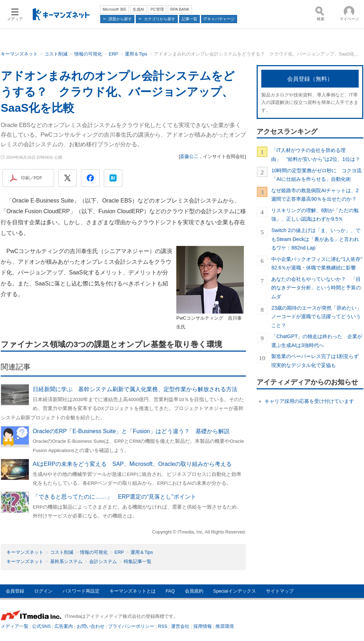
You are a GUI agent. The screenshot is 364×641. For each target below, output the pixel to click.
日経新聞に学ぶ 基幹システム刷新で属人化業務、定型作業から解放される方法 (135, 389)
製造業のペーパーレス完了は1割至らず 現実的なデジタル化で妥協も (317, 361)
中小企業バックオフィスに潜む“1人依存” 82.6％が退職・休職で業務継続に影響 (317, 263)
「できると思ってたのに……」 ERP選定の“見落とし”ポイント (114, 497)
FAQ (170, 591)
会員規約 (194, 591)
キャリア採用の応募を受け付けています (309, 401)
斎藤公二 (189, 156)
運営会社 (180, 626)
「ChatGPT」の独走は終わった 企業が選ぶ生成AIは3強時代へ (317, 341)
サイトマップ (280, 591)
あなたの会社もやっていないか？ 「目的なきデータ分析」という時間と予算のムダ (316, 288)
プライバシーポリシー (131, 626)
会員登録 (15, 591)
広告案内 (64, 626)
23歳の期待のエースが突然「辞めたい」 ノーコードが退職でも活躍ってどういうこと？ (317, 317)
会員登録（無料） (310, 79)
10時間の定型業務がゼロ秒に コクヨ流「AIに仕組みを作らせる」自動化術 (316, 175)
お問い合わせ (91, 626)
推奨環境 (225, 626)
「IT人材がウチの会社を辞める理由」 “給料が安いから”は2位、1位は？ (316, 154)
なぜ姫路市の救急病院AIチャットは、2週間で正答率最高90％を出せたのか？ (315, 195)
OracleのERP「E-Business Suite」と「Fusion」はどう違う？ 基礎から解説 (131, 431)
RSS (163, 626)
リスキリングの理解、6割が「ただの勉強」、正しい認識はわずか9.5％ (315, 215)
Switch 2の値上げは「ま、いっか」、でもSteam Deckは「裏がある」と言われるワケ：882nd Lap (316, 239)
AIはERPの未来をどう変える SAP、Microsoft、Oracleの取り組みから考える (132, 464)
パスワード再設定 (81, 591)
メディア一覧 (15, 626)
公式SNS (41, 626)
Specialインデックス (235, 591)
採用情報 (203, 626)
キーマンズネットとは (133, 591)
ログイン (43, 591)
